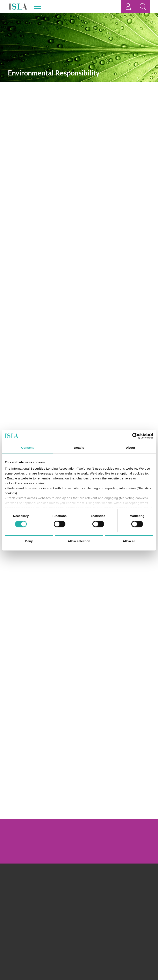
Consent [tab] (27, 448)
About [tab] (131, 448)
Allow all (129, 541)
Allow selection (79, 541)
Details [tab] (79, 448)
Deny (29, 541)
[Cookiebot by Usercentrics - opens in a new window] (135, 436)
